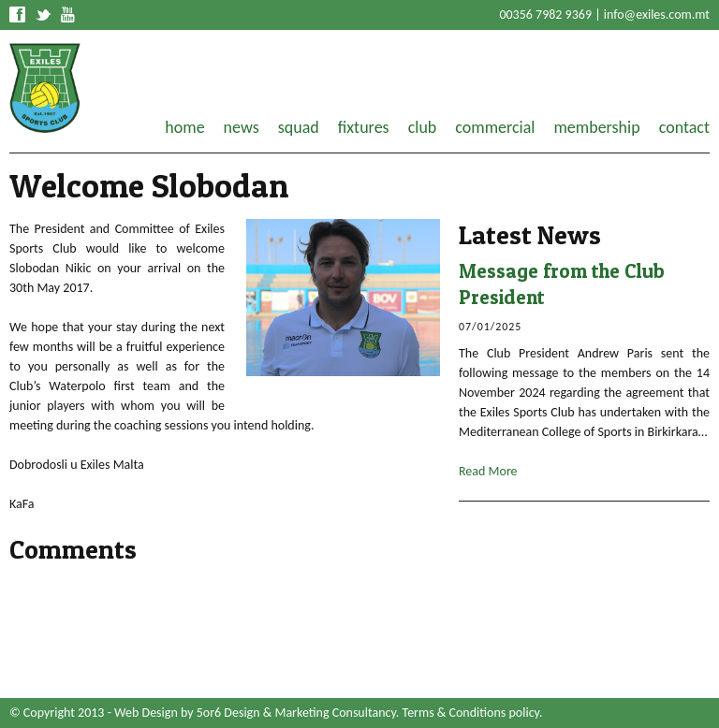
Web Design (146, 713)
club (423, 127)
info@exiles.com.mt (657, 15)
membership (596, 127)
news (242, 127)
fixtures (364, 127)
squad (299, 127)
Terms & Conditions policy (471, 713)
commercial (495, 127)
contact (684, 127)
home (184, 127)
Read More (488, 471)
